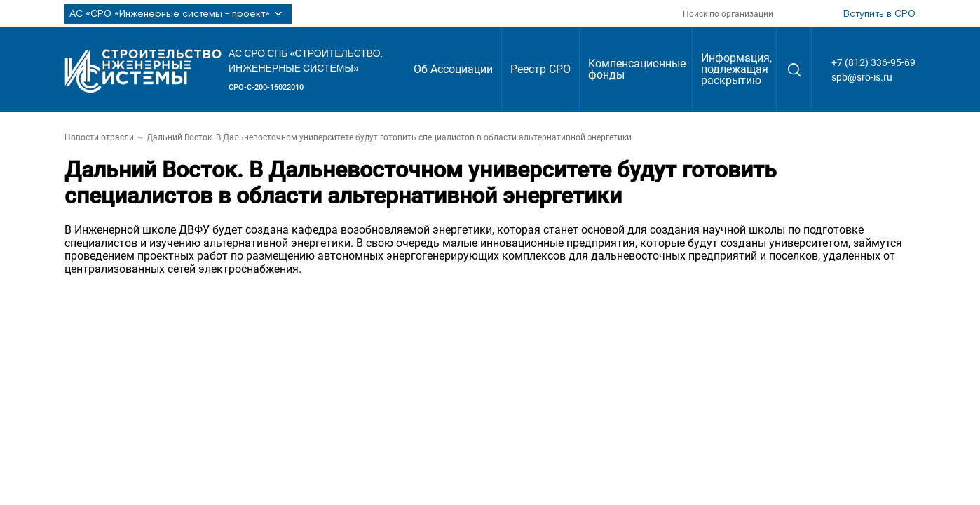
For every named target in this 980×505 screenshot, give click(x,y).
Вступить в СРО (879, 14)
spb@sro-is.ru (862, 77)
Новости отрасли (99, 137)
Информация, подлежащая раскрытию (736, 69)
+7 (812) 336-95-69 (873, 62)
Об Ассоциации (453, 69)
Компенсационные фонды (637, 69)
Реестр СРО (540, 69)
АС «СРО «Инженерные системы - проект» (178, 14)
